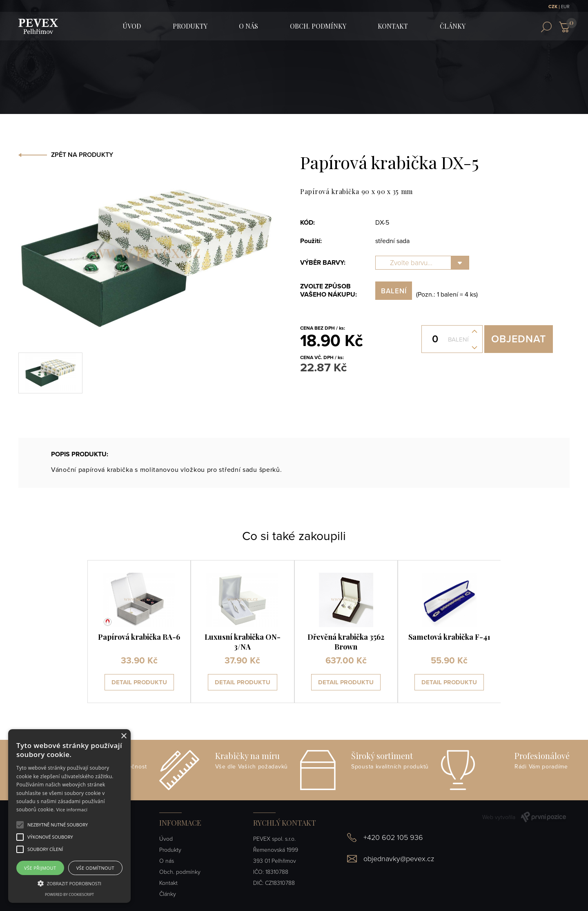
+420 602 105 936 (393, 837)
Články (453, 26)
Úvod (166, 839)
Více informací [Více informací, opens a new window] (72, 809)
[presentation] (61, 632)
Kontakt (393, 26)
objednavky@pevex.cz (399, 859)
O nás (248, 26)
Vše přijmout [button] (40, 868)
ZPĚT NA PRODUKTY (82, 155)
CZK (553, 7)
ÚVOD (132, 26)
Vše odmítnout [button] (95, 868)
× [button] (124, 736)
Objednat (519, 339)
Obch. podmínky (318, 26)
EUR (565, 7)
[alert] (69, 816)
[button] (58, 825)
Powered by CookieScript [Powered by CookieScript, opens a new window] (69, 894)
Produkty (190, 26)
